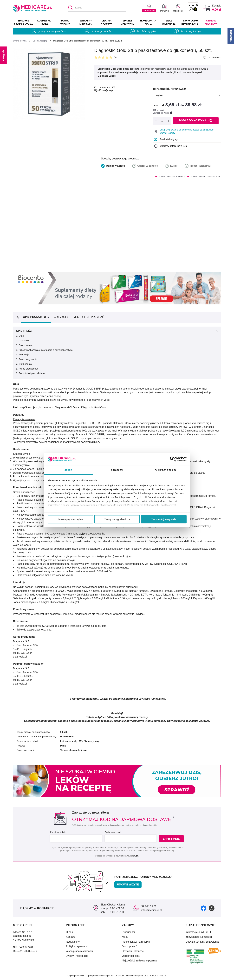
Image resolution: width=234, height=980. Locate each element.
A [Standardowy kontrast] (191, 9)
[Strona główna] (20, 41)
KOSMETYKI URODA (44, 22)
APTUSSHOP (117, 976)
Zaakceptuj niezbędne (70, 519)
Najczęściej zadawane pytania (139, 961)
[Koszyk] (206, 8)
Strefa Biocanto (211, 22)
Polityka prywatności (78, 946)
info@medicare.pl (152, 910)
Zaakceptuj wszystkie (164, 519)
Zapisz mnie (172, 839)
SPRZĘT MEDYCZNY (127, 22)
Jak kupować (129, 946)
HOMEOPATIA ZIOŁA (148, 22)
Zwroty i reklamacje (77, 956)
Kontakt (70, 937)
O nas (69, 932)
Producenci (128, 932)
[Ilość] (162, 121)
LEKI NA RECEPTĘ (107, 22)
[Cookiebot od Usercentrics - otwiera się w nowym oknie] (172, 459)
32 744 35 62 (149, 906)
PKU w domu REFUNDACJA (190, 22)
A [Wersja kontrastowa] (195, 9)
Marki (125, 937)
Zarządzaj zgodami (117, 519)
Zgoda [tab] (68, 470)
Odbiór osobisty (131, 956)
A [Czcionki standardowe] (189, 5)
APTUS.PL (161, 976)
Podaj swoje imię (58, 832)
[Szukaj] (70, 8)
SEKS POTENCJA (169, 22)
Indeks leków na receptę (136, 942)
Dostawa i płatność (133, 951)
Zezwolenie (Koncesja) (199, 937)
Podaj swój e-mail (113, 832)
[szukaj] (97, 8)
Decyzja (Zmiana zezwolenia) (203, 942)
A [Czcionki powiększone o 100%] (197, 5)
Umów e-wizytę (128, 885)
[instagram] (212, 908)
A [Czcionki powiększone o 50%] (193, 5)
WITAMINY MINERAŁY (86, 22)
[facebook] (204, 908)
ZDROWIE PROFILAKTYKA (23, 22)
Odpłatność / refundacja (170, 89)
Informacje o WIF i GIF (199, 932)
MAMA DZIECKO (65, 22)
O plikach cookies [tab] (166, 470)
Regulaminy (73, 942)
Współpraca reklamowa (79, 951)
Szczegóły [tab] (117, 470)
